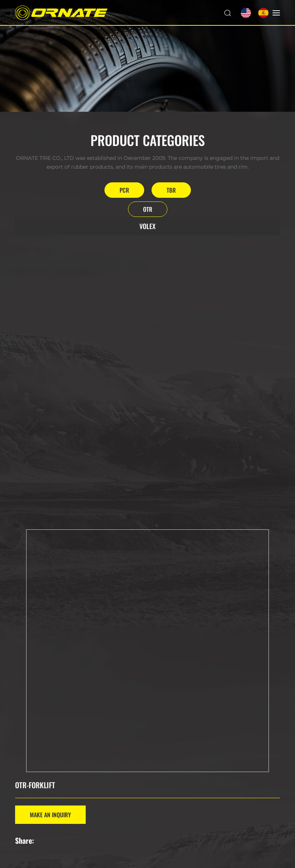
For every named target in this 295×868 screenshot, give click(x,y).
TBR (171, 190)
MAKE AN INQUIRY (50, 815)
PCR (124, 190)
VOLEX (147, 226)
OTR (148, 209)
